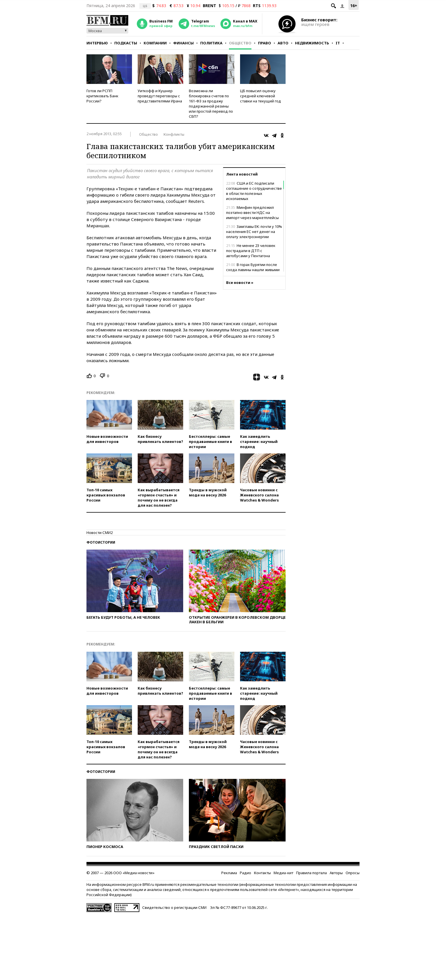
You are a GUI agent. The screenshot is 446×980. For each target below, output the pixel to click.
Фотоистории (101, 542)
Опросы (353, 873)
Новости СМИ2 (100, 533)
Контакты (262, 873)
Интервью (97, 43)
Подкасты (126, 43)
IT (338, 43)
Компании (155, 43)
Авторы (336, 873)
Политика (211, 43)
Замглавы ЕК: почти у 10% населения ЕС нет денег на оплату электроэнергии (254, 232)
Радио (245, 873)
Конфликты (174, 134)
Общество (240, 43)
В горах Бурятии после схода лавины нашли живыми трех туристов (253, 270)
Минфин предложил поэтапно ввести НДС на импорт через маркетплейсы (252, 212)
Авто (283, 43)
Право (265, 43)
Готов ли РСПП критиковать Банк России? (102, 96)
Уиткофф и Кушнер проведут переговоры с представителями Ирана (160, 96)
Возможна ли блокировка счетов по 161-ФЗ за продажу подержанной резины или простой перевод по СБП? (211, 104)
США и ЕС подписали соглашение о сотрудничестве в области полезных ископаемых (254, 191)
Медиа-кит (283, 873)
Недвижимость (312, 43)
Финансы (183, 43)
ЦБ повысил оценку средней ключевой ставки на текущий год (261, 96)
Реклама (229, 873)
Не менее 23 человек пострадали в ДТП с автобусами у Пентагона (251, 251)
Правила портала (311, 873)
